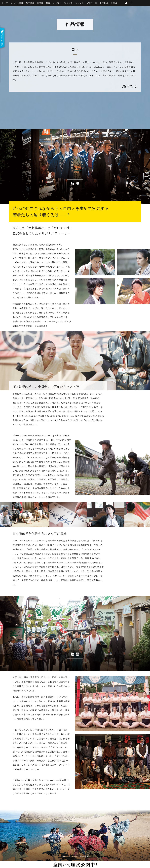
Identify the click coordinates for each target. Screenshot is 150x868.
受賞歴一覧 (92, 3)
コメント (79, 3)
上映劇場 (104, 3)
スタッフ (68, 3)
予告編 (114, 3)
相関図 (40, 3)
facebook (131, 3)
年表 (48, 3)
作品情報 (30, 3)
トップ (5, 3)
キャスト (57, 3)
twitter (126, 3)
